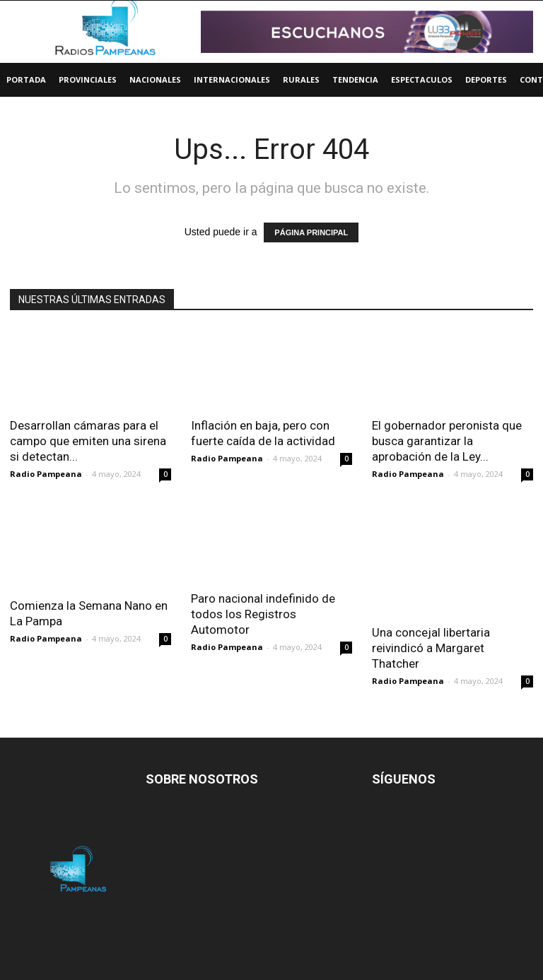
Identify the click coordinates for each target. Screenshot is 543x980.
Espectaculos (422, 79)
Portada (26, 79)
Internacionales (232, 79)
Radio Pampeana (46, 474)
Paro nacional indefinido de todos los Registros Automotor (263, 614)
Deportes (486, 79)
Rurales (301, 79)
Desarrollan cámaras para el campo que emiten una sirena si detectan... (88, 441)
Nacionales (155, 79)
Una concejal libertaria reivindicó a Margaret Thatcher (431, 648)
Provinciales (88, 79)
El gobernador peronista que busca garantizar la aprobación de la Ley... (447, 441)
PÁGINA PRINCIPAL (311, 232)
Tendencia (355, 79)
